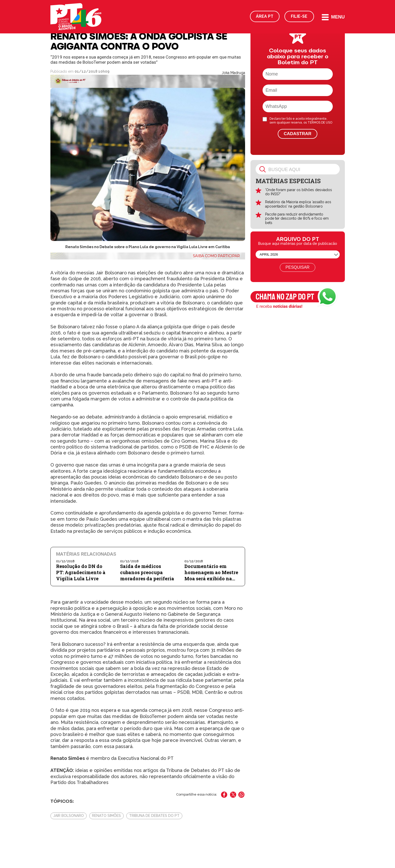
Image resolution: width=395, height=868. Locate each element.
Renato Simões (106, 816)
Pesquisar (297, 267)
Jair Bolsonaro (69, 816)
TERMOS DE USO (320, 123)
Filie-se (299, 16)
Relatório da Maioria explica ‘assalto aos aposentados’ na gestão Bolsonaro (298, 204)
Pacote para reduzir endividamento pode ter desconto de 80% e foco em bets (297, 219)
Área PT (265, 16)
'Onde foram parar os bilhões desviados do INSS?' (299, 192)
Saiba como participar (216, 256)
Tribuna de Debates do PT (154, 816)
